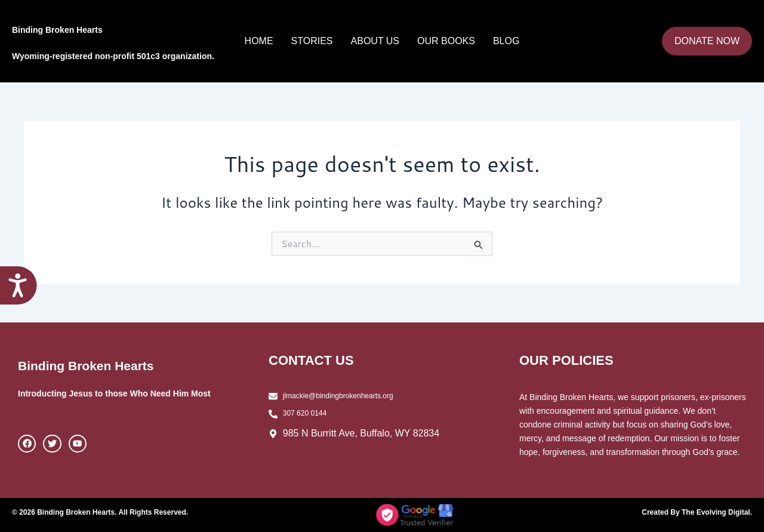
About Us (375, 41)
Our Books (446, 41)
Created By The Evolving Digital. (688, 512)
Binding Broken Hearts (109, 27)
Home (259, 41)
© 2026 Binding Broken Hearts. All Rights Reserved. (115, 512)
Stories (312, 41)
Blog (506, 41)
